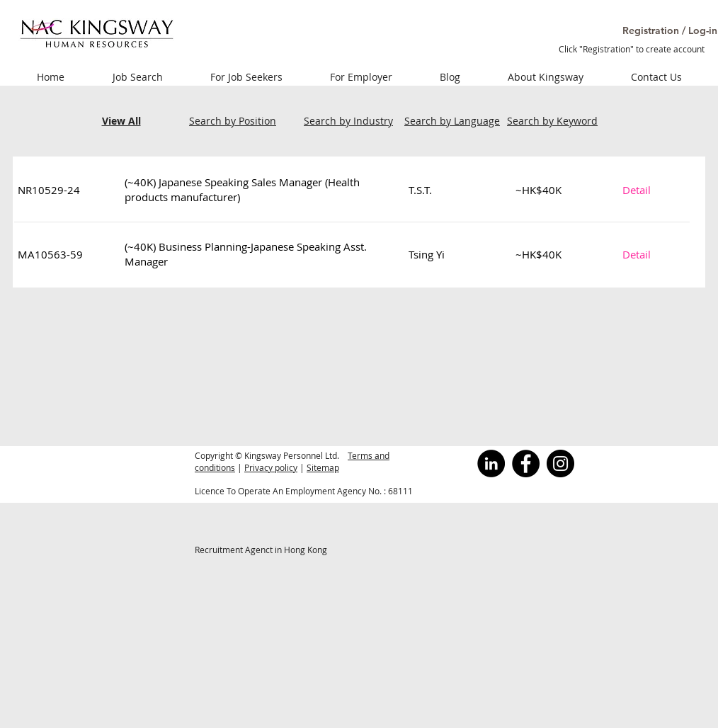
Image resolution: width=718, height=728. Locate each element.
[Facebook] (526, 463)
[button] (654, 31)
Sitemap (323, 467)
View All (121, 121)
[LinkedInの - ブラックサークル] (491, 463)
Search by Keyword (552, 121)
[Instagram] (560, 463)
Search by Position (233, 121)
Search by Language (452, 121)
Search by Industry (348, 121)
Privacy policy (271, 467)
